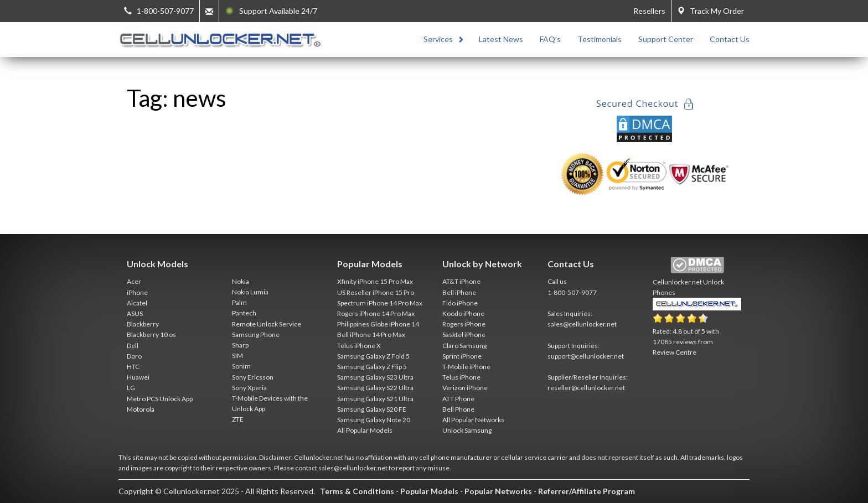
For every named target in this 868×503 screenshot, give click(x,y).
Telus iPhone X (359, 346)
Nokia (241, 281)
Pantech (244, 313)
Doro (134, 356)
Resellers (649, 11)
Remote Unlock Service (267, 324)
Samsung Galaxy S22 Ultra (375, 388)
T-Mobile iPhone (466, 367)
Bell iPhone (459, 292)
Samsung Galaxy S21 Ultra (375, 399)
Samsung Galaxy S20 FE (372, 409)
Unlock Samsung (467, 430)
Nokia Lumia (250, 292)
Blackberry (143, 324)
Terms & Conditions (357, 491)
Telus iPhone (461, 377)
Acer (134, 281)
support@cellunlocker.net (586, 356)
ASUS (135, 313)
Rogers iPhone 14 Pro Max (376, 313)
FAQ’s (550, 39)
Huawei (138, 377)
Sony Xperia (249, 388)
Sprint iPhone (462, 356)
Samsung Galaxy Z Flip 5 (372, 367)
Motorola (141, 409)
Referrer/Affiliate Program (587, 491)
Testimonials (600, 39)
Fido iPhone (460, 303)
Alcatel (137, 303)
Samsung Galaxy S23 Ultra (375, 377)
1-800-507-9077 (572, 292)
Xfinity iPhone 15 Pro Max (375, 281)
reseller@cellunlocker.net (586, 388)
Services (438, 39)
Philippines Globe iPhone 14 (378, 324)
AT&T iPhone (461, 281)
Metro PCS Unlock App (160, 399)
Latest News (501, 39)
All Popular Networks (473, 420)
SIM (237, 356)
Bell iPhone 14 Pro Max (371, 335)
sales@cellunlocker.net (582, 324)
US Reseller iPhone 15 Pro (376, 292)
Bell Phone (458, 409)
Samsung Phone (256, 335)
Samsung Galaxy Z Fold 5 (373, 356)
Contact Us (730, 39)
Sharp (240, 345)
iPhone (137, 292)
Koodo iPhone (463, 313)
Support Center (666, 39)
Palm (239, 302)
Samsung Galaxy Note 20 (374, 420)
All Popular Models (365, 430)
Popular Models (429, 491)
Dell (133, 346)
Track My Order (711, 11)
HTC (133, 367)
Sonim (241, 366)
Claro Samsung (464, 346)
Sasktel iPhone (464, 335)
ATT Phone (458, 399)
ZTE (238, 419)
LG (131, 388)
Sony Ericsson (253, 377)
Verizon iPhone (465, 388)
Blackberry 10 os (151, 335)
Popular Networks (498, 491)
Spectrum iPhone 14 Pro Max (380, 303)
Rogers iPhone (464, 324)
